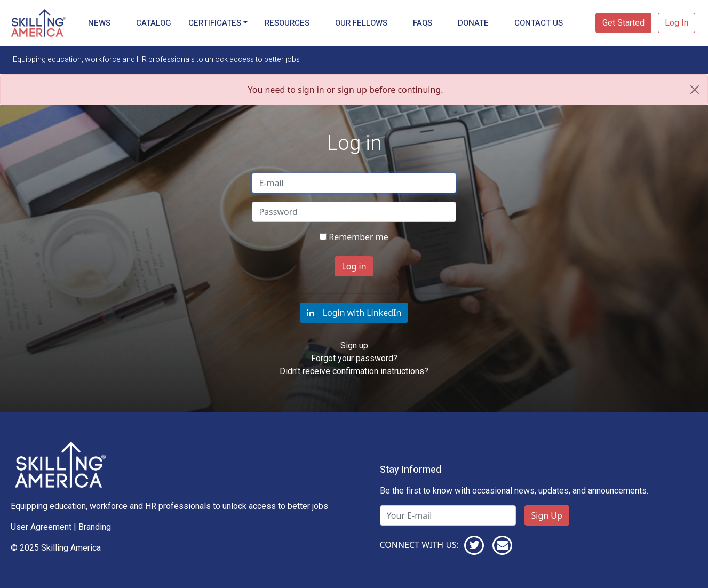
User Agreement (41, 527)
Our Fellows (361, 23)
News (99, 23)
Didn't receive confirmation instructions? (354, 371)
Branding (95, 527)
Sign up (354, 345)
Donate (473, 23)
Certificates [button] (215, 23)
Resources (287, 23)
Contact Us (539, 23)
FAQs (423, 23)
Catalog (154, 23)
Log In (677, 23)
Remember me (359, 237)
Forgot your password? (354, 358)
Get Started (623, 23)
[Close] (695, 90)
